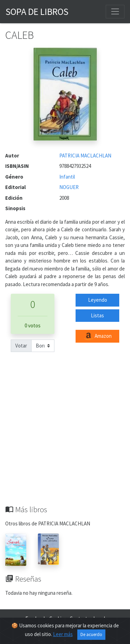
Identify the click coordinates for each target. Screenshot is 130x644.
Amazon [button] (97, 336)
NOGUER (69, 187)
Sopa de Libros (37, 11)
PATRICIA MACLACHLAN (85, 156)
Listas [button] (97, 315)
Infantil (67, 177)
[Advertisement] (65, 436)
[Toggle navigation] (115, 11)
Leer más (63, 634)
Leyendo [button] (98, 300)
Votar (21, 346)
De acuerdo (91, 634)
